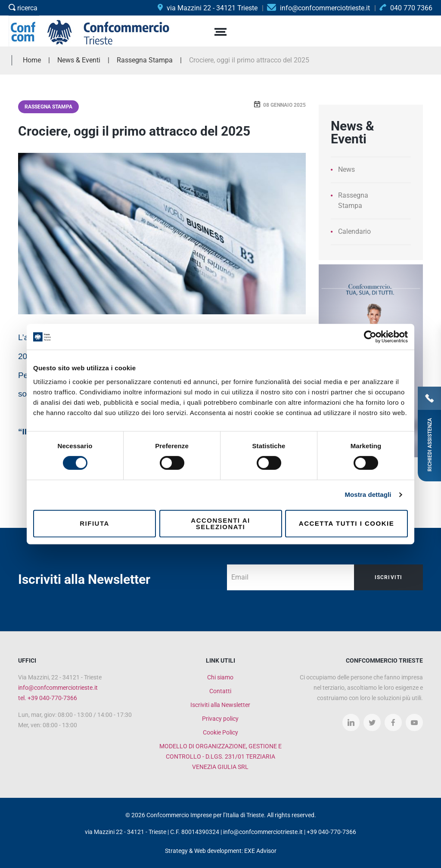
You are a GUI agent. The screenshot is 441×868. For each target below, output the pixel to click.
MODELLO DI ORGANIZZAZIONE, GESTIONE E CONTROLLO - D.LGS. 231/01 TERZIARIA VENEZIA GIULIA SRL (220, 756)
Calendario (354, 231)
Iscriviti (389, 577)
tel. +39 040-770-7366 (48, 698)
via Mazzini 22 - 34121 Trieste (208, 8)
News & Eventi (79, 60)
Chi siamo (220, 677)
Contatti (220, 691)
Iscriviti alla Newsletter (220, 705)
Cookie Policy (220, 732)
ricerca (23, 8)
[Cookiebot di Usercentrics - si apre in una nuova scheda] (370, 337)
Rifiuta (95, 523)
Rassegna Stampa (48, 107)
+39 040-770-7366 (331, 832)
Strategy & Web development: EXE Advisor (221, 851)
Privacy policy (220, 719)
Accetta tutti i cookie (346, 523)
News (346, 169)
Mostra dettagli (368, 494)
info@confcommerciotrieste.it (58, 688)
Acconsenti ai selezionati (220, 524)
